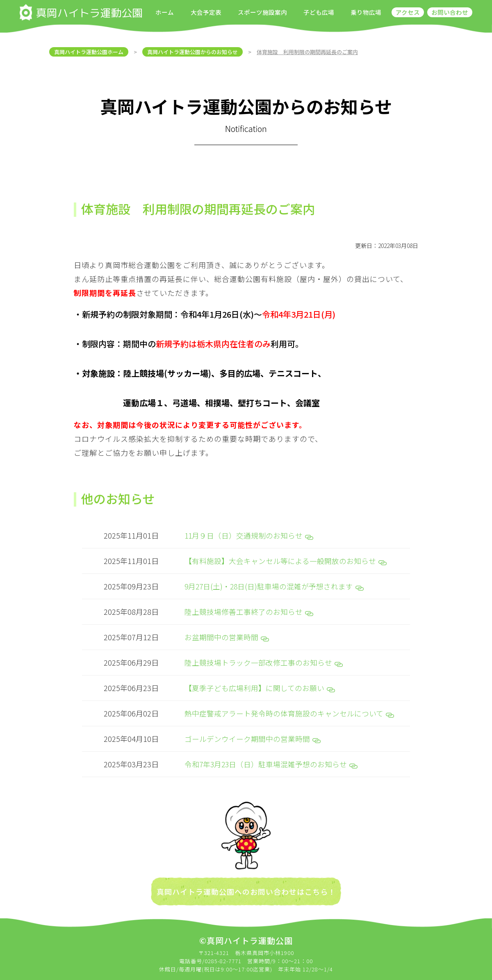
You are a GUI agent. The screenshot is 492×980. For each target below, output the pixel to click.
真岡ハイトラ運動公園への (203, 888)
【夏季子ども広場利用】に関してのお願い (260, 685)
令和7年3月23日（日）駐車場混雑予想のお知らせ (272, 760)
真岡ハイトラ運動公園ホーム (89, 52)
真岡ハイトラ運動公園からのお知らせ (192, 52)
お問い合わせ (450, 12)
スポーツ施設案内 (262, 12)
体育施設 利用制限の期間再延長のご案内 (307, 52)
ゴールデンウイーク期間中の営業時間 (253, 735)
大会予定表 (206, 12)
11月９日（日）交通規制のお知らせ (249, 535)
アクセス (408, 12)
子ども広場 (319, 12)
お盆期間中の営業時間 (227, 635)
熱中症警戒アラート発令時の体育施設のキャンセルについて (289, 710)
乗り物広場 (366, 12)
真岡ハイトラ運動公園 (81, 12)
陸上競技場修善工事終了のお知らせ (249, 610)
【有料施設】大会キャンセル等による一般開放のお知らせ (286, 560)
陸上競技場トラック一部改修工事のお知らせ (264, 660)
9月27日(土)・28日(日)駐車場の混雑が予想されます (275, 585)
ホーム (165, 12)
